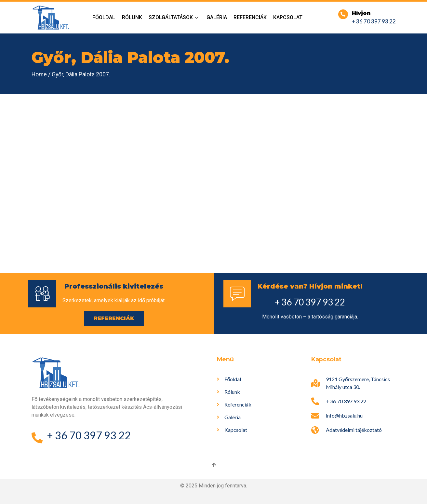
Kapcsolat (288, 17)
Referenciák (250, 17)
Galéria (217, 17)
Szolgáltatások (174, 17)
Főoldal (104, 17)
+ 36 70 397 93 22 (374, 21)
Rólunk (132, 17)
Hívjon (361, 13)
